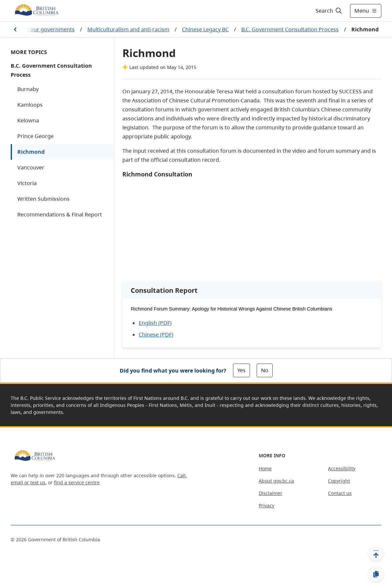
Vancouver (31, 167)
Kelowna (28, 120)
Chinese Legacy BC (205, 29)
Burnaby (28, 89)
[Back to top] (376, 553)
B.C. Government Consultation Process (290, 29)
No (265, 370)
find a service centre (77, 482)
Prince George (35, 136)
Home (265, 468)
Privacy (266, 505)
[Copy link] (376, 574)
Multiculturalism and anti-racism (128, 29)
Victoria (27, 183)
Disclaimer (270, 493)
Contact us (340, 493)
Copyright (339, 481)
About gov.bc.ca (276, 481)
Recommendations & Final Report (60, 214)
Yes (241, 370)
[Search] (329, 11)
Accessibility (342, 468)
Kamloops (30, 105)
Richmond (31, 152)
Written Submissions (43, 199)
